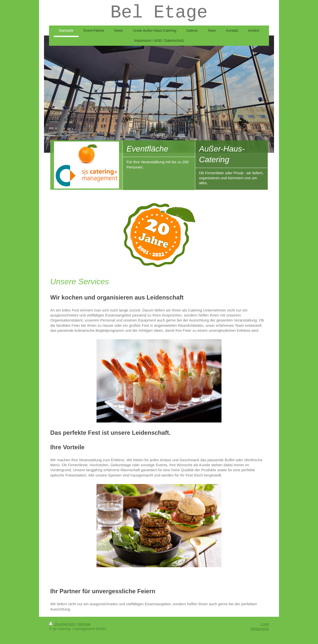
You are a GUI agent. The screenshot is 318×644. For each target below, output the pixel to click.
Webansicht (260, 629)
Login (265, 624)
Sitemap (84, 624)
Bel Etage (159, 13)
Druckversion (62, 624)
